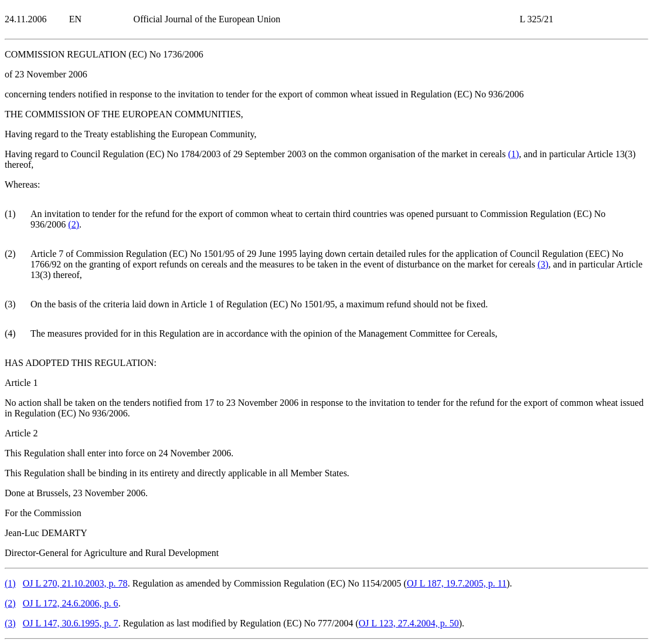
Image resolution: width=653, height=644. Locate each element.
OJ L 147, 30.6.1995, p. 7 (71, 623)
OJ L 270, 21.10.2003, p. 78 (75, 583)
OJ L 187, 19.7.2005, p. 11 (457, 583)
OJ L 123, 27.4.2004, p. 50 (409, 623)
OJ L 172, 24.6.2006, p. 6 (71, 603)
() (514, 154)
